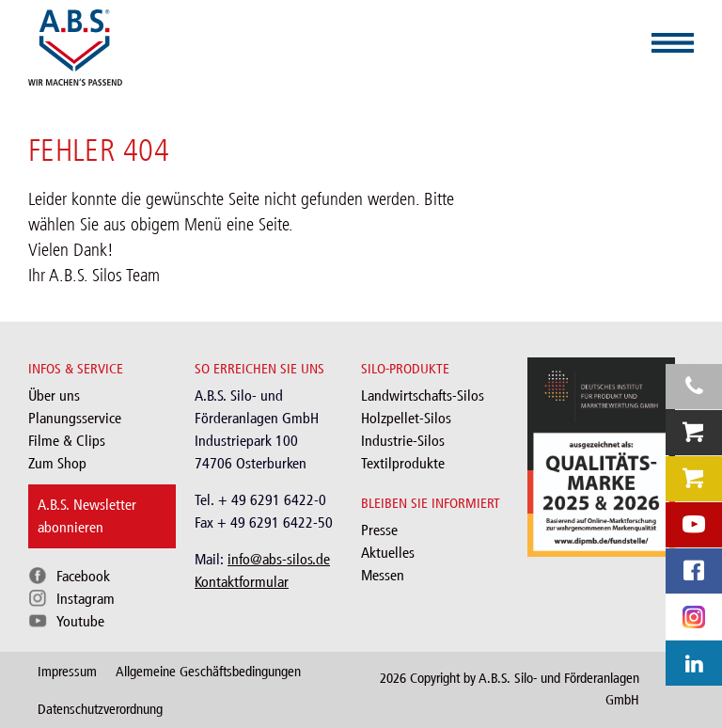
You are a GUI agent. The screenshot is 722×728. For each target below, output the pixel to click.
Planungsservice (75, 418)
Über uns (54, 396)
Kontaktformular (242, 582)
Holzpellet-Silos (406, 418)
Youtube (80, 621)
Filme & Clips (67, 441)
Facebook (83, 576)
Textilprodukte (403, 463)
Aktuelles (388, 553)
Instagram (86, 599)
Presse (379, 530)
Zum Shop (57, 463)
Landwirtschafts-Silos (423, 396)
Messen (383, 575)
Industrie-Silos (403, 441)
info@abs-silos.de (279, 559)
